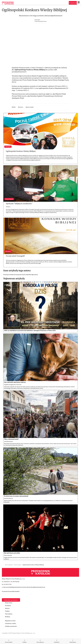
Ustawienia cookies (11, 623)
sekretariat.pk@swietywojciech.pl (36, 587)
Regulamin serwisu (10, 621)
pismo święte (30, 107)
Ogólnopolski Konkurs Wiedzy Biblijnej (21, 151)
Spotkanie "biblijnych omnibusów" (19, 204)
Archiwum (8, 605)
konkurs (21, 107)
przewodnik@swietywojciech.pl (15, 587)
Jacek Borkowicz (8, 441)
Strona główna (9, 565)
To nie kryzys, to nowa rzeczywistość (16, 496)
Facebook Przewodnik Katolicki (11, 591)
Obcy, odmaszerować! (11, 439)
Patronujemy (18, 565)
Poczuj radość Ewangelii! (15, 256)
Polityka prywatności (11, 626)
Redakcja (8, 207)
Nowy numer (9, 603)
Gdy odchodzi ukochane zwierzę (15, 382)
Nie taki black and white (12, 553)
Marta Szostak (8, 555)
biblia (14, 107)
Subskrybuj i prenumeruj (11, 600)
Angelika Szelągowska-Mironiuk (13, 384)
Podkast (7, 611)
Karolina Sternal (8, 498)
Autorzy (7, 608)
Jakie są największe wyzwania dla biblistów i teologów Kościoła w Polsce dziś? (30, 330)
